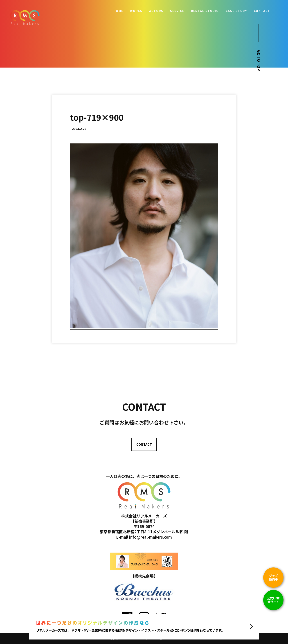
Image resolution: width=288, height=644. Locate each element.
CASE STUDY (236, 11)
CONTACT (262, 11)
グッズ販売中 (273, 577)
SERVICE (177, 11)
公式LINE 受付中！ (273, 600)
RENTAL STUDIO (205, 11)
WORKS (136, 11)
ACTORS (156, 11)
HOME (118, 11)
